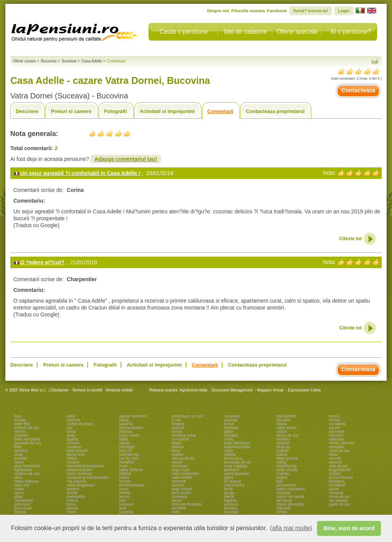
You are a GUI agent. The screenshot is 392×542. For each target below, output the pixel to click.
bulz (280, 481)
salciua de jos (183, 458)
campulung (24, 500)
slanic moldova (79, 474)
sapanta (126, 424)
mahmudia (76, 497)
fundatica (337, 481)
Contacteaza (358, 90)
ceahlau (283, 474)
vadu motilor (182, 477)
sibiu (18, 477)
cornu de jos (339, 497)
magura (178, 424)
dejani (177, 443)
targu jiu (283, 447)
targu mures (129, 435)
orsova (72, 500)
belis (18, 447)
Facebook (277, 11)
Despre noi (218, 11)
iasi (69, 428)
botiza (72, 458)
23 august (232, 481)
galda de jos (339, 504)
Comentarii (220, 111)
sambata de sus (28, 443)
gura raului (23, 508)
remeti (72, 493)
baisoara (231, 428)
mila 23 (125, 451)
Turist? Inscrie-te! (310, 11)
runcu (124, 489)
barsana (283, 420)
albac (19, 497)
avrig (71, 435)
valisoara (336, 439)
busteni (73, 489)
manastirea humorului (85, 466)
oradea (177, 454)
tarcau (177, 500)
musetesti (337, 485)
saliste (124, 443)
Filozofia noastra (248, 11)
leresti (124, 497)
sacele (334, 428)
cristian (335, 474)
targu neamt (182, 489)
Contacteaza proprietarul (275, 111)
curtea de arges (80, 424)
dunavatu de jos (238, 462)
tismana (231, 508)
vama (19, 462)
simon (229, 424)
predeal (20, 458)
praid (18, 454)
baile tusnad (77, 451)
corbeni (73, 462)
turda (228, 489)
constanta (337, 424)
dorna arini (76, 454)
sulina (124, 477)
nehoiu (335, 420)
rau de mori (129, 458)
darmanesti (286, 485)
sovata (20, 420)
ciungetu (231, 435)
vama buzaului (236, 474)
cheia (71, 431)
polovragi (127, 447)
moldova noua (184, 435)
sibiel (71, 416)
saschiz (178, 485)
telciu (333, 454)
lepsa (124, 439)
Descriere (27, 111)
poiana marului (79, 470)
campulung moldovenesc (88, 477)
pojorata (231, 420)
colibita (125, 474)
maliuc (282, 454)
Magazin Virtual (270, 390)
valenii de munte (290, 497)
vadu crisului (287, 470)
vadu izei (22, 485)
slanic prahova (26, 481)
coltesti (230, 454)
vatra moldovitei (185, 474)
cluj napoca (76, 481)
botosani (126, 504)
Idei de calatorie (246, 32)
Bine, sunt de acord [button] (349, 528)
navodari (231, 512)
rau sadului (338, 500)
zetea (229, 477)
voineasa (179, 466)
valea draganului (81, 485)
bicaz (176, 451)
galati (229, 431)
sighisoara (23, 470)
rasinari (178, 428)
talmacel (336, 435)
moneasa (179, 497)
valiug (281, 462)
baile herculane (27, 439)
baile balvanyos (237, 443)
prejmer (283, 451)
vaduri (282, 431)
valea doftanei (131, 470)
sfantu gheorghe (290, 504)
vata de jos (338, 466)
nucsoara (232, 416)
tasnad (72, 508)
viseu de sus (340, 451)
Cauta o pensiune (184, 32)
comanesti (180, 439)
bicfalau (283, 439)
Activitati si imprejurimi (167, 111)
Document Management (232, 390)
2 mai (176, 420)
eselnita (73, 420)
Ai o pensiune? (351, 32)
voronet (73, 443)
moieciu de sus (27, 474)
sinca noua (233, 458)
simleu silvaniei (342, 443)
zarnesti (21, 451)
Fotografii (116, 111)
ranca (19, 493)
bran (18, 416)
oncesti (335, 458)
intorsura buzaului (187, 504)
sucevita (126, 512)
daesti (229, 497)
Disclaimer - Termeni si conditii (77, 390)
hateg (124, 420)
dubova (125, 431)
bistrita (125, 493)
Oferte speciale (297, 32)
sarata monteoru (133, 416)
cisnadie (283, 493)
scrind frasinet (341, 477)
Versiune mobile (119, 390)
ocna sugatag (235, 466)
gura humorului (27, 466)
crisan (19, 489)
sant (123, 500)
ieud (123, 508)
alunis (334, 489)
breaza (20, 512)
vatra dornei (287, 428)
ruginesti (284, 508)
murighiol (127, 462)
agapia (72, 439)
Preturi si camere (71, 111)
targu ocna (180, 470)
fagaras (230, 500)
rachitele (179, 508)
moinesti (179, 481)
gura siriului (181, 493)
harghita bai (286, 466)
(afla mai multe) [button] (291, 528)
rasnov (20, 431)
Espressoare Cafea (304, 390)
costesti (283, 443)
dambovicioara (131, 485)
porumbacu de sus (187, 416)
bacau (282, 424)
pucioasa (336, 431)
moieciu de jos (26, 428)
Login (344, 11)
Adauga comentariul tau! (126, 159)
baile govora (287, 458)
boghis (282, 477)
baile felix (22, 424)
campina (336, 493)
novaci (177, 462)
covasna (74, 447)
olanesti (335, 462)
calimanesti (286, 416)
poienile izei (129, 454)
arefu (176, 512)
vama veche (234, 485)
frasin (71, 512)
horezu (125, 481)
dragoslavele (340, 470)
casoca (178, 447)
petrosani (22, 504)
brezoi (334, 416)
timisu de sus (287, 435)
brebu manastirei (291, 489)
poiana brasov (131, 428)
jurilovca (231, 504)
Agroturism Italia (193, 390)
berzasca (284, 500)
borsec (177, 431)
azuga (229, 493)
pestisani (231, 470)
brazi (123, 466)
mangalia (337, 447)
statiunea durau (237, 447)
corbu (229, 439)
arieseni (21, 435)
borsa (71, 504)
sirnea (282, 512)
